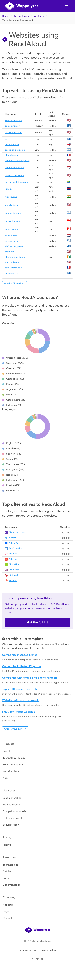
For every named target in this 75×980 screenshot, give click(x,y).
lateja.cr (9, 189)
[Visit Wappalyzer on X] (37, 959)
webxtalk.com (12, 205)
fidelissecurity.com (14, 175)
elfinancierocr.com (14, 167)
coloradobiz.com (14, 133)
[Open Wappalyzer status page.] (37, 941)
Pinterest (13, 575)
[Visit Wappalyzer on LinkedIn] (42, 959)
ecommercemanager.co (17, 161)
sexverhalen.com (14, 268)
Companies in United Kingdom (21, 666)
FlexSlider (14, 570)
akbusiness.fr (11, 155)
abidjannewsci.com (15, 257)
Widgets (39, 16)
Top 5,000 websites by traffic (20, 689)
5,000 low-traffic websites (18, 712)
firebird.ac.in (11, 197)
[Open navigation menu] (66, 6)
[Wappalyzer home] (21, 6)
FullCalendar (15, 548)
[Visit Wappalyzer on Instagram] (33, 959)
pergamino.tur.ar (14, 213)
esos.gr (9, 139)
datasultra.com (13, 221)
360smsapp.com (13, 121)
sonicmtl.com (12, 262)
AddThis (13, 559)
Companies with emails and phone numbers (30, 678)
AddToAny (14, 543)
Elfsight (13, 554)
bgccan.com (11, 229)
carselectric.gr (12, 126)
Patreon (13, 581)
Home (5, 16)
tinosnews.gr (11, 273)
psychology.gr (12, 241)
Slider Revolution (18, 532)
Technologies (21, 16)
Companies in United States (20, 655)
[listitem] (37, 751)
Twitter (12, 538)
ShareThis (14, 564)
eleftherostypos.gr (14, 246)
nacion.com (11, 236)
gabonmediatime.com (16, 182)
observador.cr (12, 145)
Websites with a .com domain (21, 700)
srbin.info (10, 252)
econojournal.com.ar (16, 150)
